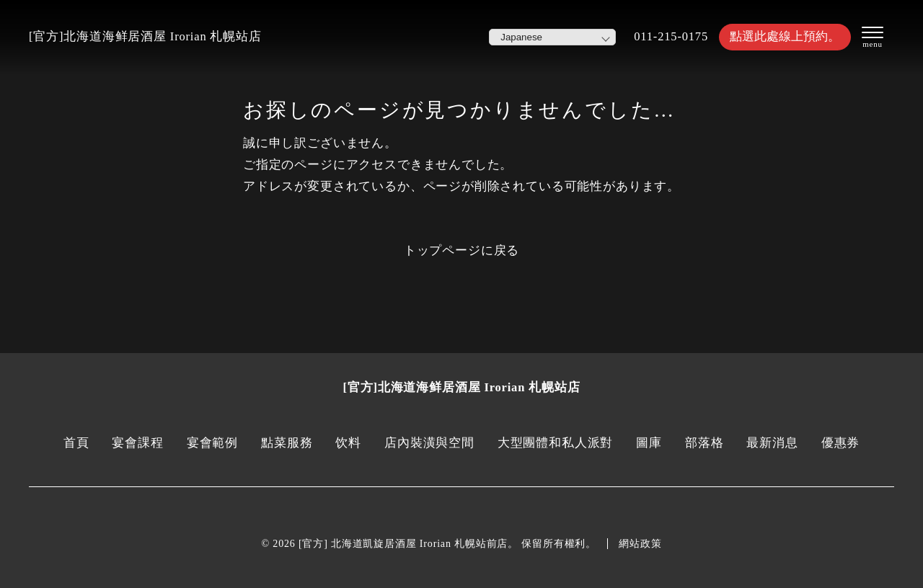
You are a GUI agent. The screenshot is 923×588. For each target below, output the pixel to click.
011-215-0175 (671, 36)
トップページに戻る (461, 250)
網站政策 (640, 544)
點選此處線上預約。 (785, 36)
